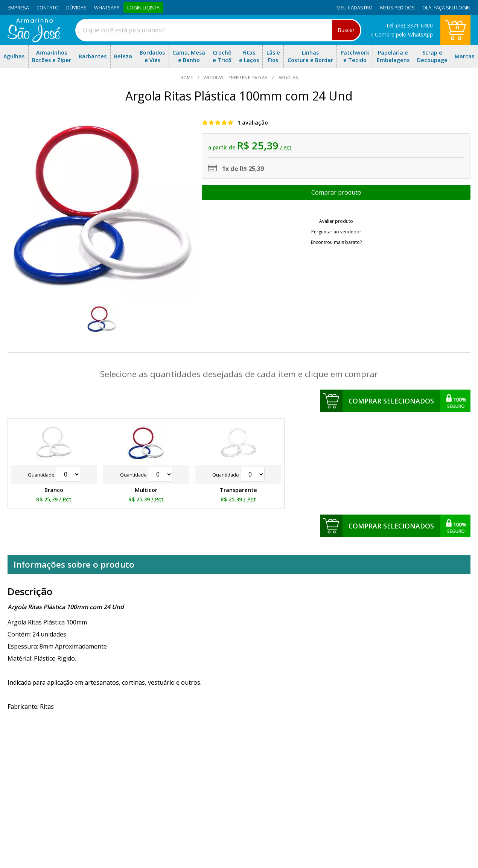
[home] (34, 40)
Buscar (346, 30)
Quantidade (54, 475)
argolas (288, 77)
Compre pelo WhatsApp (402, 34)
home (187, 77)
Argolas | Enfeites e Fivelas (236, 77)
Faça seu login (452, 8)
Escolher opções (336, 192)
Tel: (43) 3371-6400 (409, 25)
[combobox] (218, 30)
